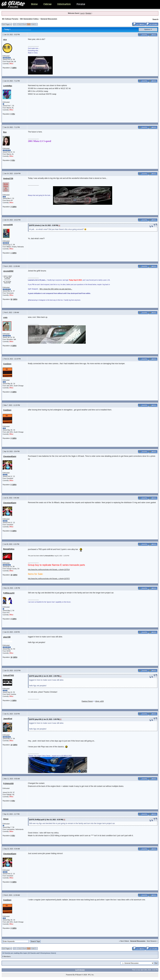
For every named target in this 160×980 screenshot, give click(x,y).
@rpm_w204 (100, 701)
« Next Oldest (124, 941)
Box (5, 132)
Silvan (6, 819)
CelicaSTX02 (9, 675)
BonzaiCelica (9, 549)
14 (11, 745)
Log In (82, 13)
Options (147, 29)
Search (155, 19)
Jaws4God (8, 719)
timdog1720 (8, 179)
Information (64, 4)
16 (11, 657)
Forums (81, 4)
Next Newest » (152, 941)
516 (33, 24)
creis (5, 317)
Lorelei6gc (8, 86)
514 (24, 24)
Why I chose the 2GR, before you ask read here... (56, 289)
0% (13, 114)
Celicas (47, 4)
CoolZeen (7, 364)
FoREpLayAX (9, 593)
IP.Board (78, 975)
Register (88, 13)
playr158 (7, 637)
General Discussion (49, 19)
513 (20, 24)
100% (14, 68)
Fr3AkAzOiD (8, 784)
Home (34, 4)
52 (11, 299)
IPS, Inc (91, 975)
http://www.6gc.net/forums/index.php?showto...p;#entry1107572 (49, 579)
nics (5, 40)
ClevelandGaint (10, 456)
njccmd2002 (8, 271)
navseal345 (8, 225)
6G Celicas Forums (10, 19)
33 (11, 575)
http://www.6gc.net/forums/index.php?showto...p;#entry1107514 (49, 570)
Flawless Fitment (87, 701)
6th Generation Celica (29, 19)
